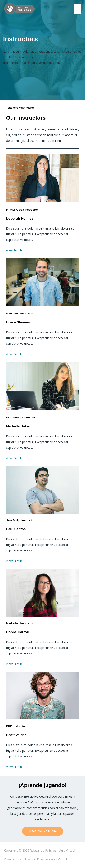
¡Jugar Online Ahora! (43, 831)
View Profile (14, 250)
